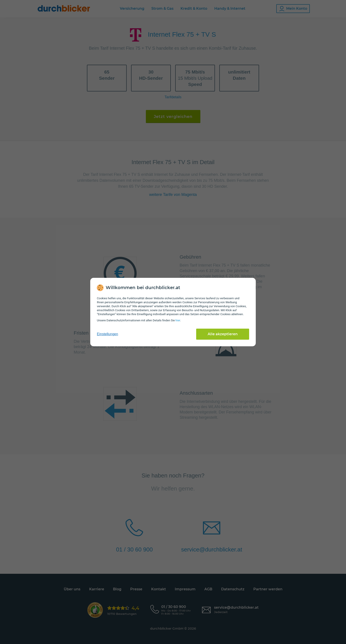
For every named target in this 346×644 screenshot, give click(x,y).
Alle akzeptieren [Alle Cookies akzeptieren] (223, 334)
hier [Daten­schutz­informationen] (178, 320)
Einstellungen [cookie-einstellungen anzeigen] (107, 334)
